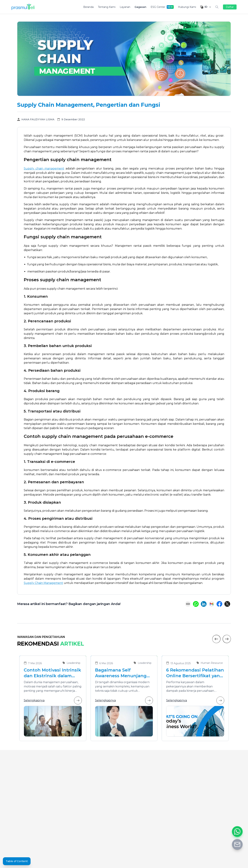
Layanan (125, 7)
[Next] (227, 639)
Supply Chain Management (43, 583)
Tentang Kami (107, 7)
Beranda (88, 7)
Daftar (230, 7)
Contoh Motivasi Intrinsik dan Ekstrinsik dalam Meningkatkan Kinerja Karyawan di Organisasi (52, 673)
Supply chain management (44, 169)
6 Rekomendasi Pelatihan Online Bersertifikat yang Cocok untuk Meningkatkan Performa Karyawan (195, 673)
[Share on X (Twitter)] (227, 604)
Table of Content (17, 861)
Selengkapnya (53, 700)
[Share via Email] (212, 604)
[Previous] (216, 639)
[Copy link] (188, 604)
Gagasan (140, 7)
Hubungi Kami (187, 7)
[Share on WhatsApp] (196, 604)
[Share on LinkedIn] (204, 604)
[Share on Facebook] (219, 604)
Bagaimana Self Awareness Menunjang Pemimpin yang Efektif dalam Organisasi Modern (121, 673)
